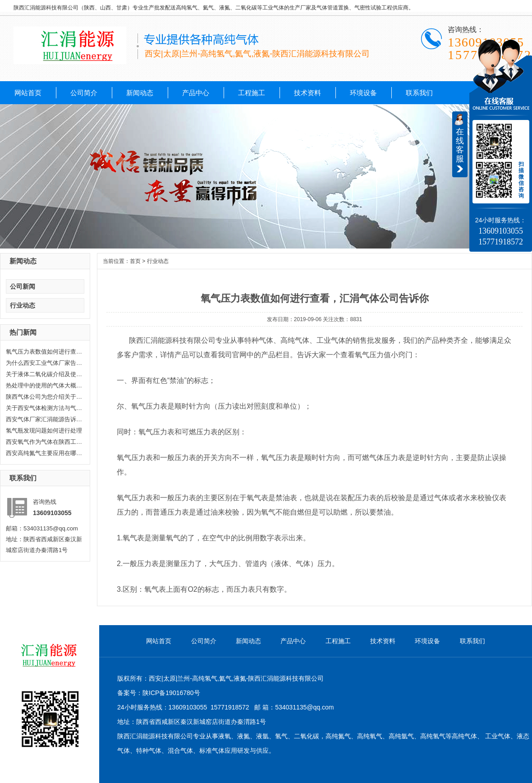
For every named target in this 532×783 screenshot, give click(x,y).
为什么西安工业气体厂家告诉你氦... (44, 363)
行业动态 (23, 305)
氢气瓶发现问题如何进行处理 (44, 431)
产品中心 (196, 93)
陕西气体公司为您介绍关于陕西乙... (44, 397)
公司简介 (84, 93)
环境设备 (363, 93)
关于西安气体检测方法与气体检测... (44, 408)
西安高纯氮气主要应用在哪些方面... (44, 453)
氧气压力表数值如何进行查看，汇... (44, 352)
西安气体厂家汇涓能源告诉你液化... (44, 419)
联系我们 (419, 93)
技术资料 (307, 93)
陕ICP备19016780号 (171, 693)
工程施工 (252, 93)
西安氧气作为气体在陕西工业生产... (44, 442)
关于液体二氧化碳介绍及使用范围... (44, 374)
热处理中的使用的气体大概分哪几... (44, 385)
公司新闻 (23, 286)
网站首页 (28, 93)
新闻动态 (140, 93)
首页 (135, 261)
